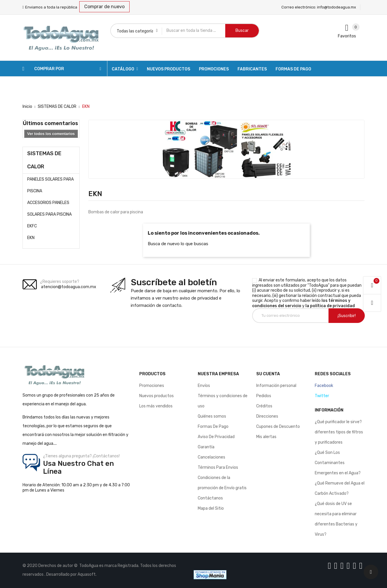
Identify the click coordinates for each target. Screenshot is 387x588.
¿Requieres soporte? (60, 282)
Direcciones (267, 416)
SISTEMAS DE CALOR (44, 160)
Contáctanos (210, 498)
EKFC (32, 226)
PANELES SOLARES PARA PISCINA (50, 185)
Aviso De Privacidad (216, 437)
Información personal (276, 386)
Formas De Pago (213, 427)
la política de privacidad (330, 306)
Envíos (204, 386)
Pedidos (264, 396)
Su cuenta (268, 374)
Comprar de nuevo (104, 7)
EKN (31, 238)
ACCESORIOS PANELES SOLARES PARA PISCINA (49, 209)
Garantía (206, 447)
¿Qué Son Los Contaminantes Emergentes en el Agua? (338, 463)
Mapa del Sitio (211, 508)
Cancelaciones (211, 457)
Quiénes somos (212, 416)
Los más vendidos (156, 406)
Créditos (264, 406)
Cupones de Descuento (278, 427)
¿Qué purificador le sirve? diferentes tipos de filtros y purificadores (339, 432)
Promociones (152, 386)
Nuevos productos (156, 396)
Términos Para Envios (218, 467)
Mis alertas (266, 437)
